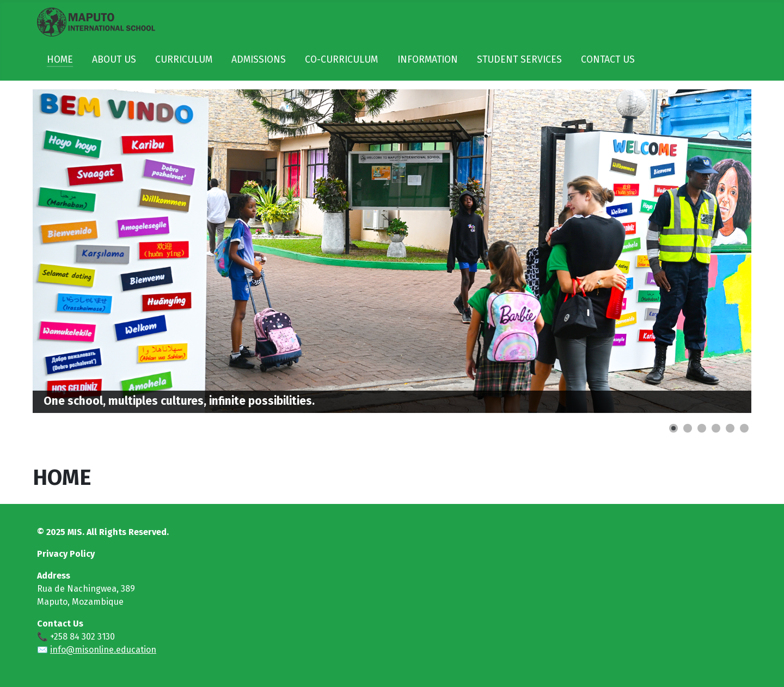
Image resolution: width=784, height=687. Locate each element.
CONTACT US (608, 60)
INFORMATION (428, 60)
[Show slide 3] (702, 428)
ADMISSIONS (259, 60)
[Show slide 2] (688, 428)
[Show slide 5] (730, 428)
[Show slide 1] (673, 428)
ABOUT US (114, 60)
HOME (60, 60)
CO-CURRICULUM (341, 60)
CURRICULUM (184, 60)
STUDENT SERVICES (519, 60)
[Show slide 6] (744, 428)
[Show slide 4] (716, 428)
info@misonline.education (103, 650)
